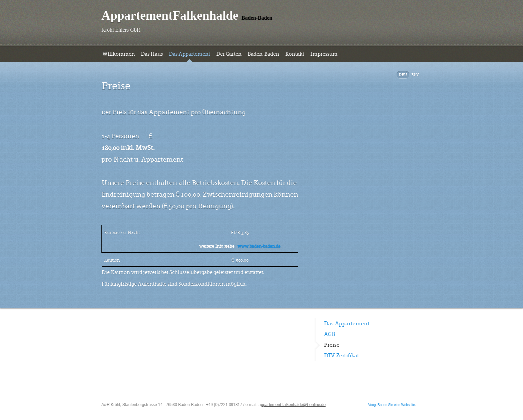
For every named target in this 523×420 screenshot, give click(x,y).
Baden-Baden (263, 54)
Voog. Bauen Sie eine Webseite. (392, 405)
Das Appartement (189, 54)
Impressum (324, 54)
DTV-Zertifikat (342, 356)
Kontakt (295, 54)
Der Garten (229, 54)
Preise (332, 345)
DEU (403, 75)
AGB (330, 334)
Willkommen (119, 54)
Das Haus (152, 54)
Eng (415, 75)
